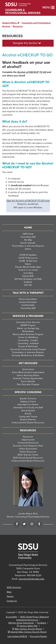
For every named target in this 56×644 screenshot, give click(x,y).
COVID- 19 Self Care (28, 261)
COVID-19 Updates (28, 255)
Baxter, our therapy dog (28, 328)
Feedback (41, 623)
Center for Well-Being (28, 337)
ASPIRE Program (28, 325)
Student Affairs (11, 23)
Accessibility (11, 617)
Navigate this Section (27, 43)
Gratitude (28, 282)
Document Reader (39, 636)
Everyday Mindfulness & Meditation (28, 355)
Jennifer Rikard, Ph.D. (28, 514)
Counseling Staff (28, 237)
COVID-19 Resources (28, 258)
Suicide (28, 414)
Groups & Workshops (28, 346)
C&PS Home (28, 234)
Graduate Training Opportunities (28, 378)
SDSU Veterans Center (28, 455)
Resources (18, 26)
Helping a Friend (28, 402)
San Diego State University (22, 5)
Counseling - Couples (28, 340)
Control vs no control (28, 270)
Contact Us (12, 601)
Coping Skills (28, 276)
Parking (10, 596)
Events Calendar (28, 243)
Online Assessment (28, 449)
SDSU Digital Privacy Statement (34, 617)
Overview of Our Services (28, 322)
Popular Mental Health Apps (28, 267)
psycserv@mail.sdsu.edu (32, 579)
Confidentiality (28, 305)
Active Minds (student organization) (28, 372)
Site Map (28, 240)
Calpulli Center (28, 440)
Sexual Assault (28, 411)
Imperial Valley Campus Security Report (29, 632)
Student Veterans (28, 420)
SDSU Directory (14, 587)
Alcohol (32, 72)
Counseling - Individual (28, 343)
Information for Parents (28, 405)
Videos (28, 249)
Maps (9, 592)
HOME (28, 227)
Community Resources (28, 443)
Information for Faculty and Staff (28, 408)
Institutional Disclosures (27, 620)
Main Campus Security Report (28, 629)
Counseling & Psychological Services (23, 11)
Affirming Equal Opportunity (21, 623)
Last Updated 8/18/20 (17, 636)
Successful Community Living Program (28, 349)
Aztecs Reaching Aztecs (28, 375)
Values (28, 264)
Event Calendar (28, 381)
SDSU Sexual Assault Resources (28, 458)
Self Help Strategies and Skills (28, 279)
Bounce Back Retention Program (28, 334)
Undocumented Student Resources (28, 423)
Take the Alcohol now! (28, 201)
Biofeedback (28, 331)
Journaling (28, 273)
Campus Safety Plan (29, 626)
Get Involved (28, 369)
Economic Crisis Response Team (28, 446)
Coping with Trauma (28, 417)
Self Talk (28, 285)
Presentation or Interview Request (28, 246)
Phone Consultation (28, 299)
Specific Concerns (28, 399)
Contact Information (28, 302)
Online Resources (28, 452)
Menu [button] (44, 8)
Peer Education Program (28, 384)
